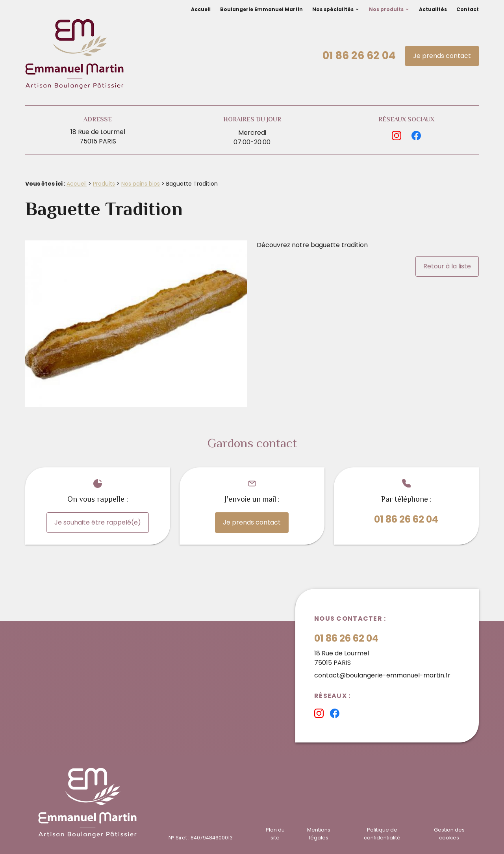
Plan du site (275, 834)
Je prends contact (442, 56)
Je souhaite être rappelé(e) (98, 522)
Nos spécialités (333, 9)
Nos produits (386, 9)
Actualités (433, 9)
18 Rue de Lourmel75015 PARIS (98, 137)
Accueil (201, 9)
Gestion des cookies (449, 834)
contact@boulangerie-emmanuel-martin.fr (382, 675)
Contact (468, 9)
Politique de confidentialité (382, 834)
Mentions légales (319, 834)
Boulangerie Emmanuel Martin (261, 9)
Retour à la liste (447, 266)
